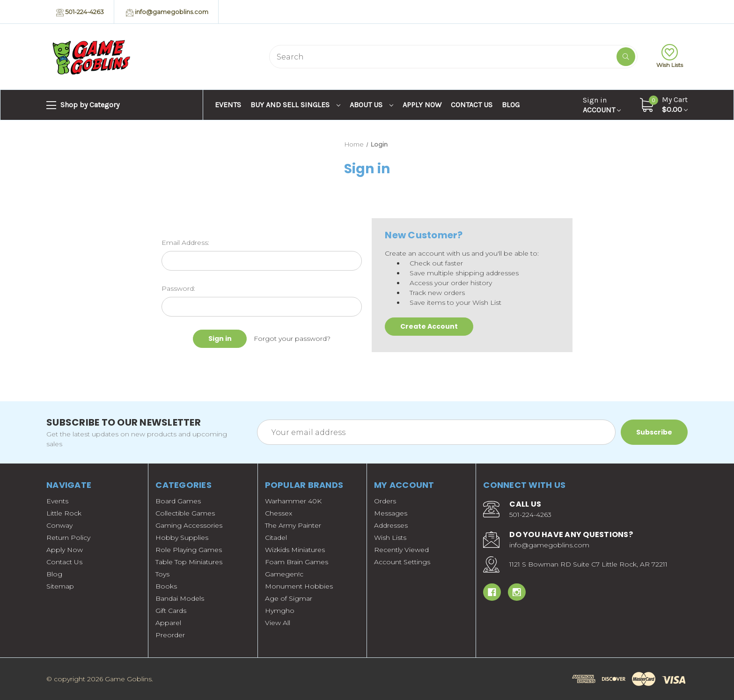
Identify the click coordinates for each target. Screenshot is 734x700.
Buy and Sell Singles (295, 105)
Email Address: (185, 243)
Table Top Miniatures (189, 562)
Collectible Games (185, 513)
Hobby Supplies (182, 538)
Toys (162, 574)
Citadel (276, 538)
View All (278, 623)
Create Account (429, 326)
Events (228, 105)
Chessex (279, 513)
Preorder (170, 635)
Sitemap (60, 586)
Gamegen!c (284, 574)
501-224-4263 (80, 12)
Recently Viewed (401, 550)
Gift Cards (171, 611)
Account (602, 105)
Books (166, 586)
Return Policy (68, 538)
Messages (391, 513)
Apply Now (422, 105)
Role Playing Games (189, 550)
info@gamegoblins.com (167, 12)
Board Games (178, 501)
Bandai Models (180, 598)
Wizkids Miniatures (295, 550)
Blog (511, 105)
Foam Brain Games (297, 562)
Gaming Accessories (189, 525)
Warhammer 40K (293, 501)
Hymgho (280, 611)
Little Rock (64, 513)
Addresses (391, 525)
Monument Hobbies (299, 586)
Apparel (168, 623)
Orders (385, 501)
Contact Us (472, 105)
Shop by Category (83, 105)
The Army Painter (293, 525)
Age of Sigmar (289, 598)
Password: (178, 288)
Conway (59, 525)
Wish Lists (670, 56)
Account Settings (402, 562)
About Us (371, 105)
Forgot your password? (292, 339)
